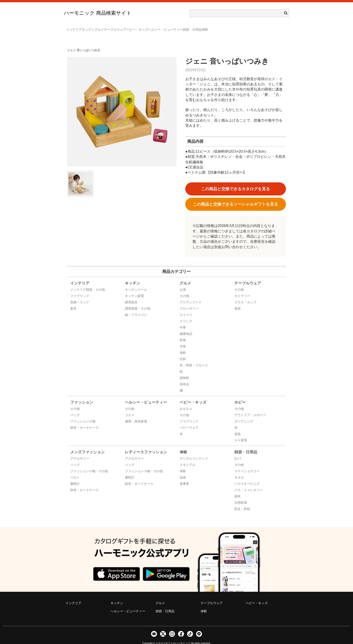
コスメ (130, 408)
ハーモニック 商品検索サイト (98, 13)
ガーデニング (240, 415)
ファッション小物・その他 (76, 465)
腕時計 (75, 477)
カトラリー (240, 289)
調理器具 (131, 296)
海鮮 (183, 346)
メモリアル (186, 458)
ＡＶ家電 (240, 434)
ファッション (82, 396)
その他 (184, 289)
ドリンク (186, 315)
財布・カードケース (76, 421)
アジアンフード (186, 296)
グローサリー (186, 302)
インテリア (76, 27)
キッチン (100, 27)
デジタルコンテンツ (186, 452)
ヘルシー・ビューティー (213, 27)
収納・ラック (76, 296)
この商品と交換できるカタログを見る (235, 182)
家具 (73, 302)
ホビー (240, 396)
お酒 (183, 283)
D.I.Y (238, 452)
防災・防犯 (240, 502)
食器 (238, 302)
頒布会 (184, 378)
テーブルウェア (144, 27)
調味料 (184, 371)
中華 (183, 321)
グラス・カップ (240, 296)
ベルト (75, 471)
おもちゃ (186, 402)
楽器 (238, 427)
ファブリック (76, 289)
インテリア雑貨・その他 (76, 283)
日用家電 (240, 496)
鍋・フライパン (131, 308)
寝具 (238, 490)
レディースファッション (146, 446)
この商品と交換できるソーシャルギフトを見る (235, 198)
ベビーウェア (186, 421)
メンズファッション (87, 446)
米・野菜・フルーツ (186, 359)
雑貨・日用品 (249, 27)
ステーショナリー (240, 465)
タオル (239, 471)
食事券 (184, 477)
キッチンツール (131, 283)
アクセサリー (76, 452)
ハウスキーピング (240, 477)
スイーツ (186, 308)
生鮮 (183, 352)
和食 (183, 333)
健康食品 (186, 327)
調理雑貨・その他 (131, 302)
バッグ (75, 408)
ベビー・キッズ (175, 27)
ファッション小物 (76, 415)
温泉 (183, 471)
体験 (270, 27)
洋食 (183, 340)
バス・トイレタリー (240, 483)
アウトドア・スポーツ (240, 408)
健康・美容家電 (131, 415)
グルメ (120, 27)
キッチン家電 (131, 289)
